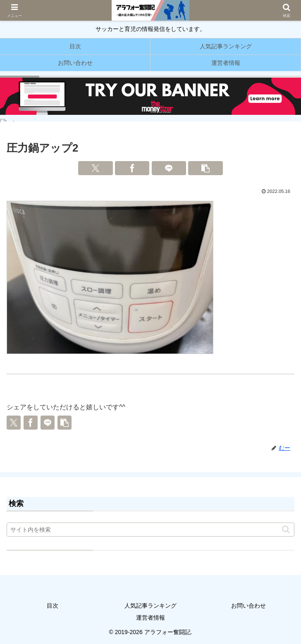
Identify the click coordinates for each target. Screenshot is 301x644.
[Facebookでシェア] (132, 168)
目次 (53, 606)
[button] (205, 168)
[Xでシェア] (96, 168)
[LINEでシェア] (169, 168)
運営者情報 (150, 618)
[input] (150, 530)
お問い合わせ (248, 606)
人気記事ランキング (150, 606)
